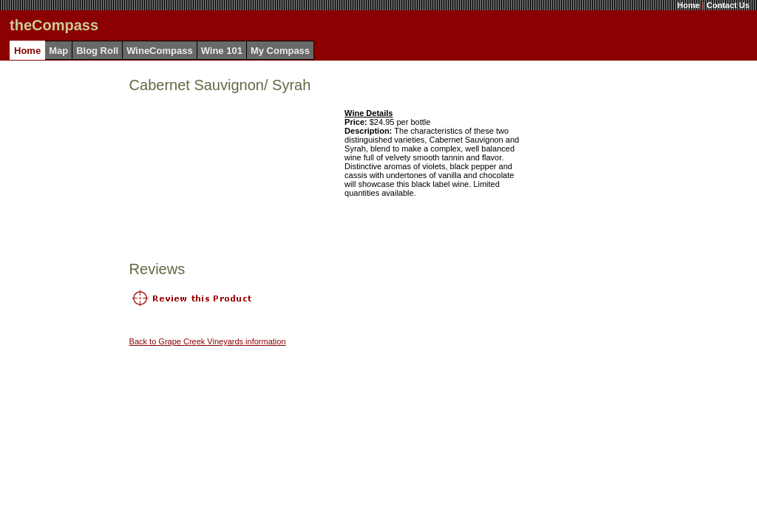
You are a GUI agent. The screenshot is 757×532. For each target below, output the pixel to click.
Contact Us (728, 5)
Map (58, 51)
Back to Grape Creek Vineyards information (208, 341)
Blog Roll (97, 51)
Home (689, 5)
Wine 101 (222, 51)
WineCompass (159, 51)
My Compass (280, 51)
